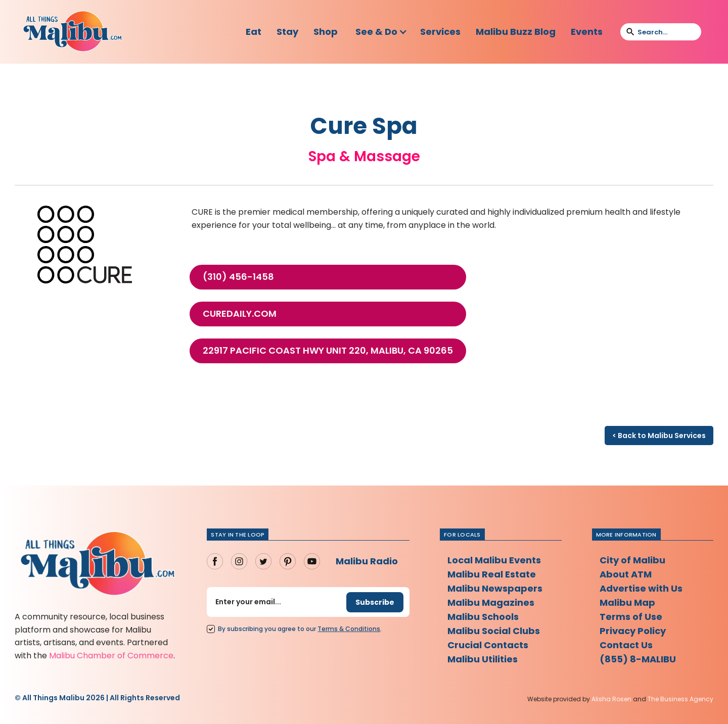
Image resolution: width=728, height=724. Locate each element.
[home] (72, 32)
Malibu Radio (367, 561)
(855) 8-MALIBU (638, 659)
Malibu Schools (483, 617)
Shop (326, 32)
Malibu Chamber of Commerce (111, 656)
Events (587, 32)
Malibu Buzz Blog (516, 32)
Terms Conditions (349, 629)
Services (440, 32)
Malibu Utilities (483, 659)
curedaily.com (240, 314)
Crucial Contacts (488, 645)
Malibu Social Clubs (494, 631)
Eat (254, 32)
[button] (381, 32)
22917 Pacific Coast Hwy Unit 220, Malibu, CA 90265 (328, 351)
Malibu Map (627, 602)
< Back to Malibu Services (659, 436)
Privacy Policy (633, 631)
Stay (287, 32)
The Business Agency (680, 699)
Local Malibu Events (494, 560)
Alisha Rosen (611, 699)
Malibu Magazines (491, 602)
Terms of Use (631, 617)
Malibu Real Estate (492, 574)
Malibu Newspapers (495, 588)
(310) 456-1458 (238, 277)
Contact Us (626, 645)
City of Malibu (632, 560)
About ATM (626, 574)
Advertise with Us (641, 588)
